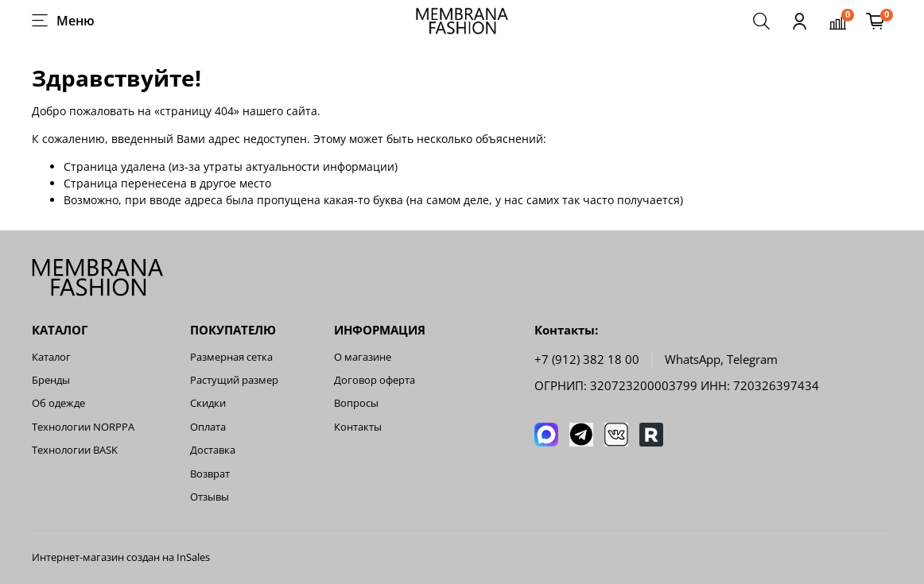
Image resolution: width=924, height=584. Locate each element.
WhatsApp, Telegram (721, 360)
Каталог (51, 357)
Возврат (210, 474)
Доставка (213, 450)
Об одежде (58, 403)
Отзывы (210, 497)
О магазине (363, 357)
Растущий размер (234, 380)
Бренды (51, 380)
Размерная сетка (231, 357)
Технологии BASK (75, 450)
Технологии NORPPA (83, 427)
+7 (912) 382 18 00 (587, 360)
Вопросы (356, 403)
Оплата (208, 427)
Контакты (358, 427)
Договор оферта (375, 380)
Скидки (208, 403)
